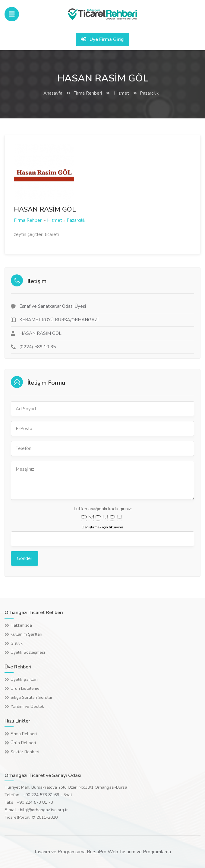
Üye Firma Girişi (103, 39)
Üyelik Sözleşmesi (28, 652)
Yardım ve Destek (27, 706)
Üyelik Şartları (24, 679)
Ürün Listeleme (25, 688)
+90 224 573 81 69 (41, 795)
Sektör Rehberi (25, 752)
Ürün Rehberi (23, 743)
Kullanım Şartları (26, 634)
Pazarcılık (149, 93)
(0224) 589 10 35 (38, 347)
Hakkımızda (21, 625)
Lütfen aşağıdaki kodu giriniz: (103, 509)
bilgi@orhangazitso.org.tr (44, 810)
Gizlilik (17, 643)
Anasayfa (53, 93)
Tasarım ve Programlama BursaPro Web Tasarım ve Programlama (102, 852)
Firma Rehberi (88, 93)
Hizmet (121, 93)
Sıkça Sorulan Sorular (32, 697)
